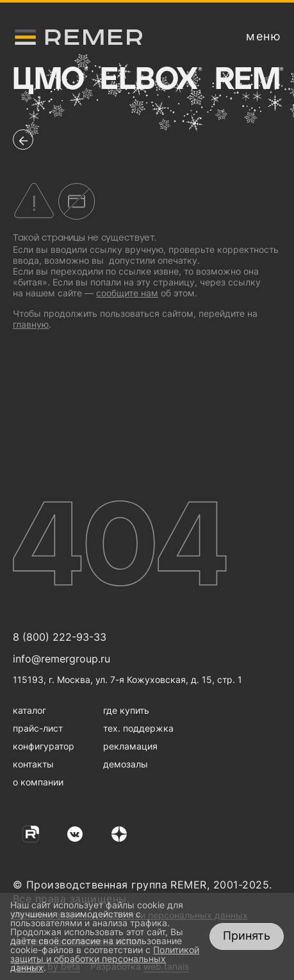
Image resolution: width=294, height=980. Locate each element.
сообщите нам (127, 293)
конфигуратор (44, 746)
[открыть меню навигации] (264, 36)
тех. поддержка (138, 728)
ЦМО (50, 80)
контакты (33, 764)
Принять (247, 936)
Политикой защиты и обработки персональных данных (105, 959)
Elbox (151, 80)
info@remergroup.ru (61, 659)
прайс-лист (38, 728)
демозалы (126, 764)
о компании (38, 782)
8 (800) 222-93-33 (60, 637)
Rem (249, 80)
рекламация (130, 746)
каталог (29, 710)
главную (31, 324)
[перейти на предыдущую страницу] (23, 140)
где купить (126, 710)
